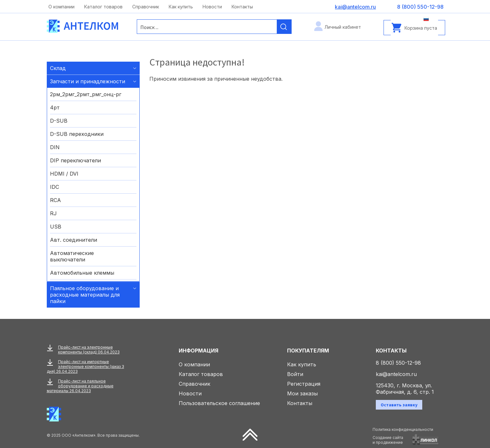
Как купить (181, 7)
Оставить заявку (399, 405)
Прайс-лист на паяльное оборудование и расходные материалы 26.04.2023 (80, 386)
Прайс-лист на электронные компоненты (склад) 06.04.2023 (89, 350)
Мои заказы (302, 393)
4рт (55, 107)
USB (56, 227)
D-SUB (59, 121)
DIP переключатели (75, 160)
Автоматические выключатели (72, 256)
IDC (55, 187)
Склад (58, 68)
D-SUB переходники (77, 134)
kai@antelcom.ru (396, 374)
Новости (212, 7)
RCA (55, 200)
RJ (53, 213)
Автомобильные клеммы (82, 273)
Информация (199, 351)
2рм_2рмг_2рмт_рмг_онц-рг (86, 94)
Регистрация (304, 384)
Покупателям (308, 351)
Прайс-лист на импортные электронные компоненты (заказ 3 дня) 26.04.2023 (85, 367)
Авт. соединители (74, 240)
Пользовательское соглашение (219, 403)
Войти (295, 374)
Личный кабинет (343, 27)
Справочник (146, 7)
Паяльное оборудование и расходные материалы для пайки (85, 295)
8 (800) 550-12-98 (398, 363)
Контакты (242, 7)
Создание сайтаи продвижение (388, 440)
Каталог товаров (103, 7)
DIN (55, 147)
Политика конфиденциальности (403, 429)
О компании (61, 7)
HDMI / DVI (64, 174)
